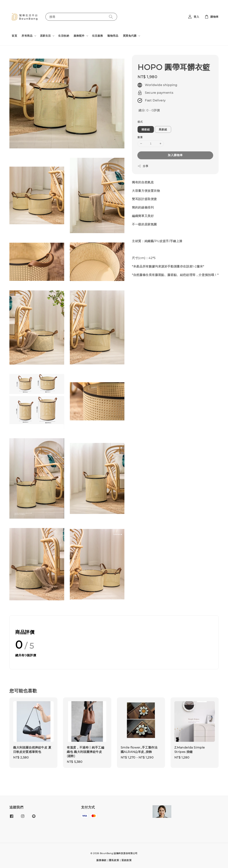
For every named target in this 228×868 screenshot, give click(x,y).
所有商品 (27, 36)
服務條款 (101, 860)
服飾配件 (79, 36)
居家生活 (45, 36)
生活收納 (64, 36)
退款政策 (127, 860)
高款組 (163, 129)
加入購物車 (175, 155)
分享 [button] (143, 166)
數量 (140, 137)
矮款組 (146, 129)
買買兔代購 (130, 36)
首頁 (14, 36)
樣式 (140, 122)
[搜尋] (111, 17)
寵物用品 (113, 36)
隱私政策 (114, 860)
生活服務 (97, 36)
